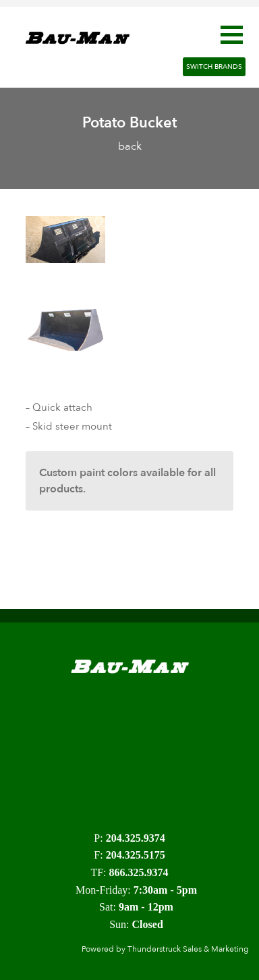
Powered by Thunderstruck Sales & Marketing (165, 949)
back (130, 146)
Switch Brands (214, 67)
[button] (232, 35)
